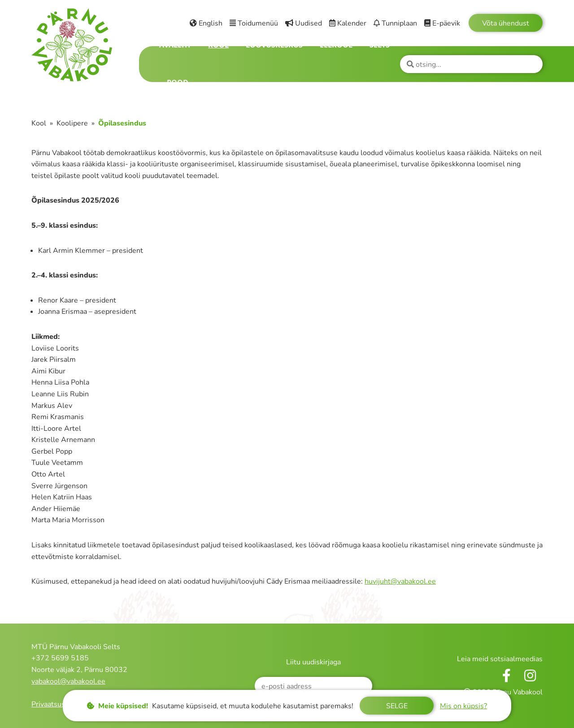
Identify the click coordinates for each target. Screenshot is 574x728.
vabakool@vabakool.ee (68, 681)
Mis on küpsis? (463, 706)
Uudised (304, 23)
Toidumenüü (254, 23)
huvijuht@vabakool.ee (400, 581)
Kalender (348, 23)
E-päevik (442, 23)
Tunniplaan (395, 23)
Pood (178, 82)
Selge (397, 706)
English (206, 23)
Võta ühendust (506, 23)
